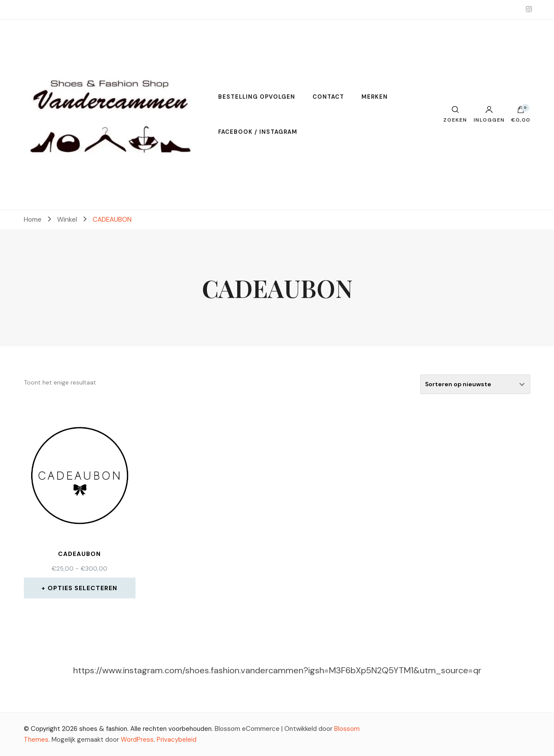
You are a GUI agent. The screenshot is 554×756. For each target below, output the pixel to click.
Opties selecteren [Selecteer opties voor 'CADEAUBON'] (82, 588)
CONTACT (328, 97)
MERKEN (375, 97)
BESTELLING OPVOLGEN (257, 97)
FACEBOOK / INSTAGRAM (258, 132)
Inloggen (489, 114)
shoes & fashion (103, 729)
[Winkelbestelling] (475, 384)
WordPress (137, 740)
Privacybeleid (177, 740)
